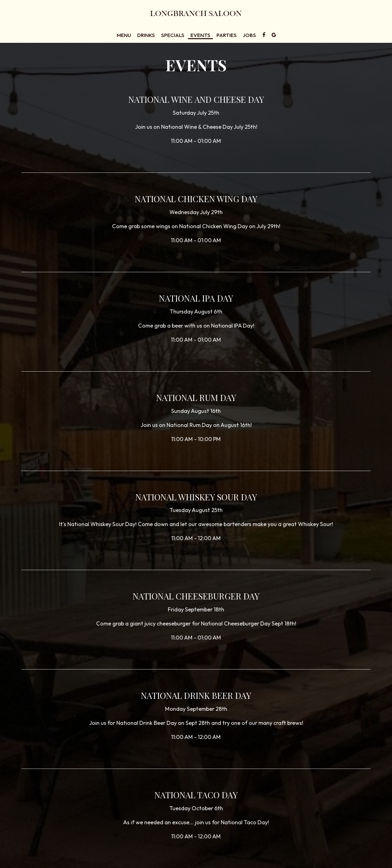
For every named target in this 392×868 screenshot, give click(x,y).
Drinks (146, 35)
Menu (124, 35)
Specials (173, 35)
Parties (227, 35)
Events (200, 35)
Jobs (249, 35)
